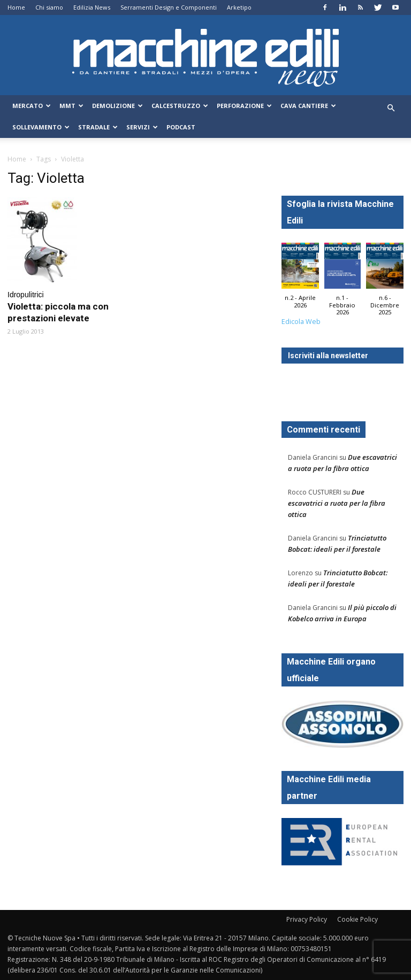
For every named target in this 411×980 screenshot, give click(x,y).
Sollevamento (41, 127)
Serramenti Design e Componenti (169, 7)
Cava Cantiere (308, 106)
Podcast (181, 127)
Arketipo (239, 7)
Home (16, 7)
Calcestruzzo (180, 106)
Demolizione (117, 106)
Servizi (142, 127)
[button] (391, 108)
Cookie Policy (357, 919)
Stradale (98, 127)
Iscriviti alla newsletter (328, 356)
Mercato (32, 106)
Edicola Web (301, 322)
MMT (71, 106)
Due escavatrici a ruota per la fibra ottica (337, 503)
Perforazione (244, 106)
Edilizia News (92, 7)
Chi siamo (49, 7)
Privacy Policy (307, 919)
